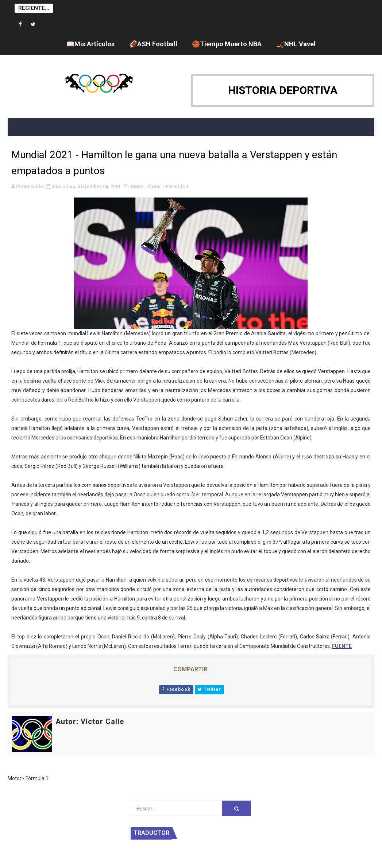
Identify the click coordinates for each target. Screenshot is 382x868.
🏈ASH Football (153, 44)
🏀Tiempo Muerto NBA (227, 44)
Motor (138, 186)
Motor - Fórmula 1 (168, 186)
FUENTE (342, 646)
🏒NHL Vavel (296, 44)
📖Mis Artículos (90, 44)
